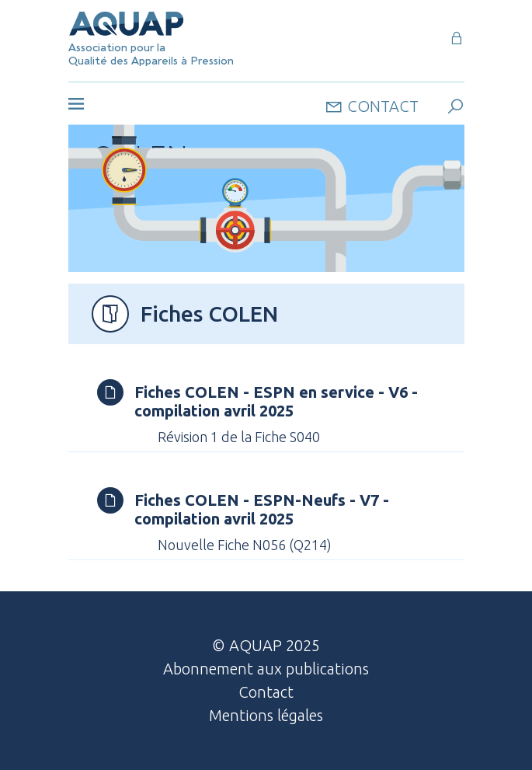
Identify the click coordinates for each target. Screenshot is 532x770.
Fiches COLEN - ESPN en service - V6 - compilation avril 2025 (276, 401)
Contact (266, 692)
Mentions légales (266, 715)
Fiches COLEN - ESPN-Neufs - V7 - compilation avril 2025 (262, 509)
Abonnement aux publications (266, 669)
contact (372, 105)
